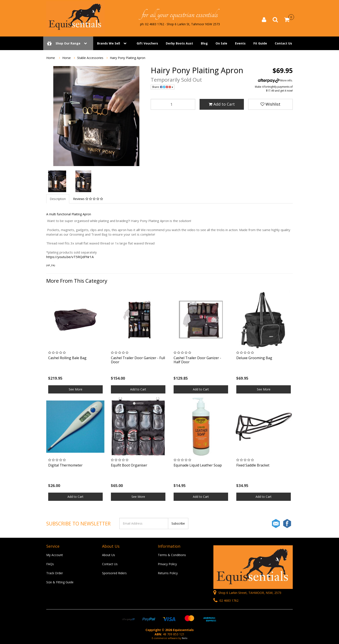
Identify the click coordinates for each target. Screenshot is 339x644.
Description (58, 199)
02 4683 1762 (226, 600)
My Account (55, 555)
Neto (185, 638)
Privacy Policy (167, 564)
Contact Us (283, 44)
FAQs (50, 564)
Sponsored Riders (114, 573)
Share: (163, 87)
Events (240, 44)
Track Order (55, 573)
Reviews (88, 199)
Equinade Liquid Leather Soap (198, 465)
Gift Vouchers (147, 44)
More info (275, 80)
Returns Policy (168, 573)
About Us (109, 555)
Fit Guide (260, 44)
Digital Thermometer (65, 465)
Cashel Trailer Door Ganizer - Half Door (197, 360)
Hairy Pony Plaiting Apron (128, 58)
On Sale (221, 44)
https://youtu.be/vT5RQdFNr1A (70, 257)
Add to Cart (222, 104)
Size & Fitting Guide (60, 582)
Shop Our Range (68, 44)
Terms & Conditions (172, 555)
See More (76, 389)
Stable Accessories (90, 58)
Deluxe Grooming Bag (254, 358)
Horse (66, 58)
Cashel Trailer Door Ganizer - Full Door (138, 360)
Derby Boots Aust (179, 44)
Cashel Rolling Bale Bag (67, 358)
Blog (204, 44)
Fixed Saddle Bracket (253, 465)
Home (51, 58)
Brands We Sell (109, 44)
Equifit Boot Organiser (129, 465)
